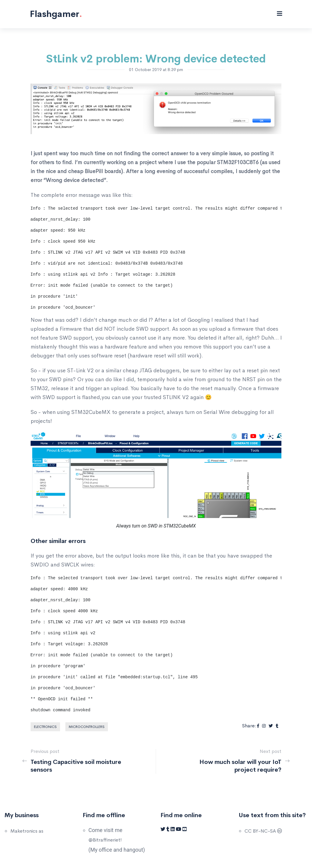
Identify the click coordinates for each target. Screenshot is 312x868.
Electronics (45, 727)
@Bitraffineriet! (105, 840)
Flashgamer (56, 14)
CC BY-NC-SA (263, 831)
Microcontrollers (87, 727)
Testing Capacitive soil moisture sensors (76, 766)
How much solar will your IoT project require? (240, 766)
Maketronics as (27, 831)
